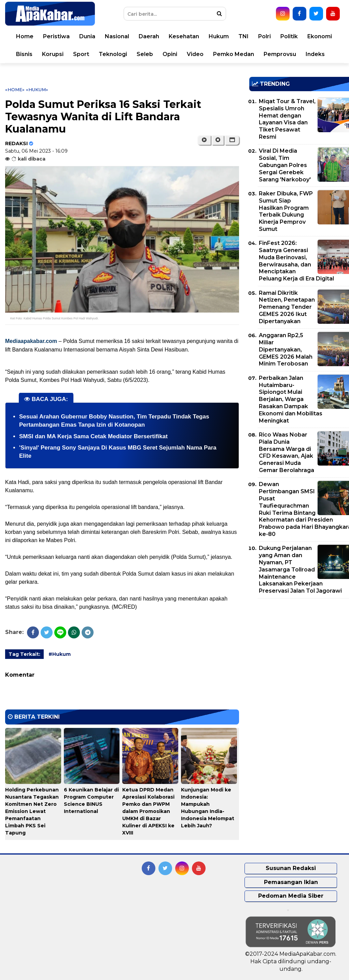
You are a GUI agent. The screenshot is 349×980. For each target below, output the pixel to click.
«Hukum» (37, 89)
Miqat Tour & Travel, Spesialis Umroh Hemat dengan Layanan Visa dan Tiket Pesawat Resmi (287, 119)
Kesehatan (184, 36)
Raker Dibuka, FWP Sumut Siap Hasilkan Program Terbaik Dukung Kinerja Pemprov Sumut (286, 211)
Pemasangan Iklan (291, 882)
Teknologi (113, 54)
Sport (81, 54)
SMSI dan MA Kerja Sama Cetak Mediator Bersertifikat (93, 436)
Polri (264, 36)
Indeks (315, 54)
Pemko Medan (234, 54)
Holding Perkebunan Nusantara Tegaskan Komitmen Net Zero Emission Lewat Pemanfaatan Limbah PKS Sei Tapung (32, 811)
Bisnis (24, 54)
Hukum (219, 36)
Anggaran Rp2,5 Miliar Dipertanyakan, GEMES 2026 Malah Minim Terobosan (286, 349)
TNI (243, 36)
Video (195, 54)
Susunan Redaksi (291, 868)
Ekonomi (320, 36)
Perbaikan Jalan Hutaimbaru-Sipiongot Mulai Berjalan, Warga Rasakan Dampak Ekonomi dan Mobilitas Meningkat (291, 399)
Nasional (117, 36)
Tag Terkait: (24, 654)
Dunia (87, 36)
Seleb (145, 54)
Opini (170, 54)
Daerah (149, 36)
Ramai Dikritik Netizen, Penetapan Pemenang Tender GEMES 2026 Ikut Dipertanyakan (287, 307)
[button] (232, 140)
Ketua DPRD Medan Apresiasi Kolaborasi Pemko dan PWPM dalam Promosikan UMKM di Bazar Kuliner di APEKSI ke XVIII (148, 811)
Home (25, 36)
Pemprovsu (280, 54)
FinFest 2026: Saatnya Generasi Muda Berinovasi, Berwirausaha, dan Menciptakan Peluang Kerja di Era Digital (296, 261)
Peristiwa (56, 36)
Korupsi (53, 54)
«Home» (15, 89)
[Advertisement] (299, 651)
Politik (289, 36)
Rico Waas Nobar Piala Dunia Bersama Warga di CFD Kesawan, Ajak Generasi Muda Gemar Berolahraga (287, 452)
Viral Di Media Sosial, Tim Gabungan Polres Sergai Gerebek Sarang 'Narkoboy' (285, 165)
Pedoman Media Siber (291, 896)
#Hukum (60, 654)
